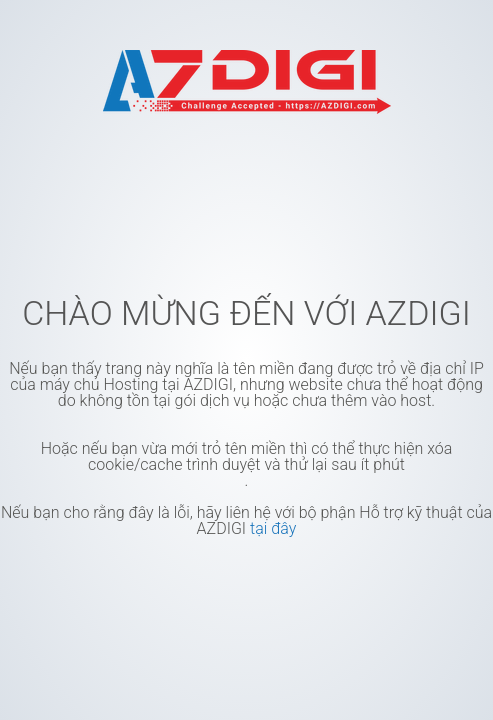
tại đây (273, 528)
